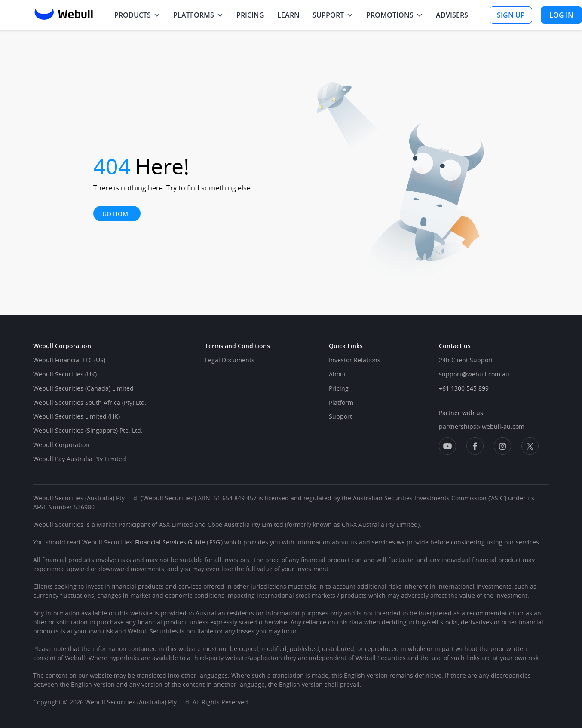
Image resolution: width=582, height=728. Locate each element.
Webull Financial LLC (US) (69, 360)
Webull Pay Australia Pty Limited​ (80, 459)
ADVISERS (452, 15)
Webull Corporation (61, 445)
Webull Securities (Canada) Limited (83, 388)
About (337, 374)
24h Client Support (466, 360)
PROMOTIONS (390, 15)
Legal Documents (230, 360)
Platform (341, 402)
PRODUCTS (133, 15)
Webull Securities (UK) (65, 374)
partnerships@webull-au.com (482, 427)
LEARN (288, 15)
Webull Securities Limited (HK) (77, 416)
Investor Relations (355, 360)
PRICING (250, 15)
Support (340, 416)
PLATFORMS (194, 15)
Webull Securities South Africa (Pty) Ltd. (90, 402)
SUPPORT (328, 15)
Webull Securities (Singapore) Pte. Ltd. (88, 430)
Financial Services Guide (170, 542)
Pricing (339, 388)
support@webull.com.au (474, 374)
